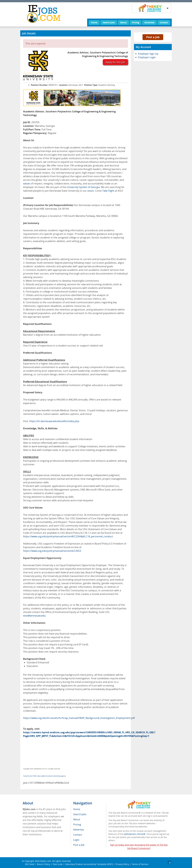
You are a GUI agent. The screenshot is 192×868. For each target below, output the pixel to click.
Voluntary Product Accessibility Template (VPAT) (89, 864)
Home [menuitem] (77, 809)
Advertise (149, 22)
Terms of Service (140, 864)
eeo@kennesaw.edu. (35, 616)
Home (94, 22)
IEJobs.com (46, 861)
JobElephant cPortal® (135, 834)
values (27, 184)
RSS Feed (30, 864)
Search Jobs (109, 22)
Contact (164, 22)
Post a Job (153, 37)
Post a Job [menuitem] (79, 845)
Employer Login (147, 57)
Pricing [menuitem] (77, 824)
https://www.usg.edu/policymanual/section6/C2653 (52, 551)
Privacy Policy (122, 864)
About (123, 22)
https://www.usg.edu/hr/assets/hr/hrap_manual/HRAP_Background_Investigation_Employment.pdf (79, 718)
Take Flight (108, 191)
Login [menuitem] (76, 840)
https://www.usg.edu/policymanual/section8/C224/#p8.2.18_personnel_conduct (68, 536)
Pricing (136, 22)
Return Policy (43, 864)
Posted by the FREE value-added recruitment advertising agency (44, 776)
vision (91, 191)
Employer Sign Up (148, 54)
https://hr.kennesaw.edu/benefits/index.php (54, 421)
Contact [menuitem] (78, 835)
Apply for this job (115, 62)
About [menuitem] (77, 819)
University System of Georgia (83, 187)
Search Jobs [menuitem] (80, 814)
